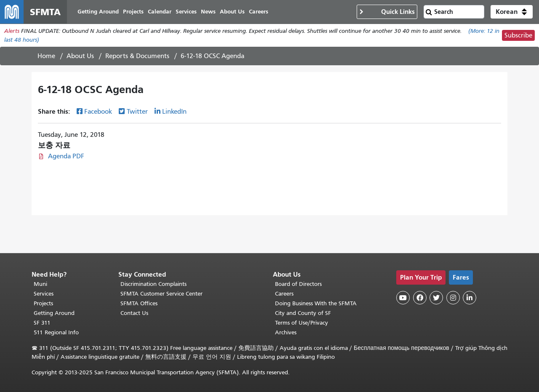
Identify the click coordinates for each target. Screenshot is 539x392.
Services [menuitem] (186, 12)
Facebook (98, 112)
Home (46, 56)
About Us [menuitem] (232, 12)
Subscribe (518, 35)
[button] (512, 12)
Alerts (12, 31)
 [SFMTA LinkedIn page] (470, 298)
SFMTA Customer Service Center (161, 294)
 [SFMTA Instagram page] (453, 298)
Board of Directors (298, 284)
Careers (284, 294)
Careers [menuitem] (259, 12)
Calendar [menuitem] (160, 12)
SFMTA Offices (139, 303)
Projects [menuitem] (133, 12)
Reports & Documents (137, 56)
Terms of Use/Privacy (302, 323)
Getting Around (54, 313)
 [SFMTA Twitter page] (436, 298)
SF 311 (42, 323)
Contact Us (134, 313)
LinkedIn (174, 112)
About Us (80, 56)
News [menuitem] (208, 12)
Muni (40, 284)
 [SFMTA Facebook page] (420, 298)
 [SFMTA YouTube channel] (403, 298)
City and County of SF (303, 313)
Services (44, 294)
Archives (286, 332)
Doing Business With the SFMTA (316, 303)
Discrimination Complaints (153, 284)
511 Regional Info (56, 332)
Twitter (137, 112)
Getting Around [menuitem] (98, 12)
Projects (43, 303)
